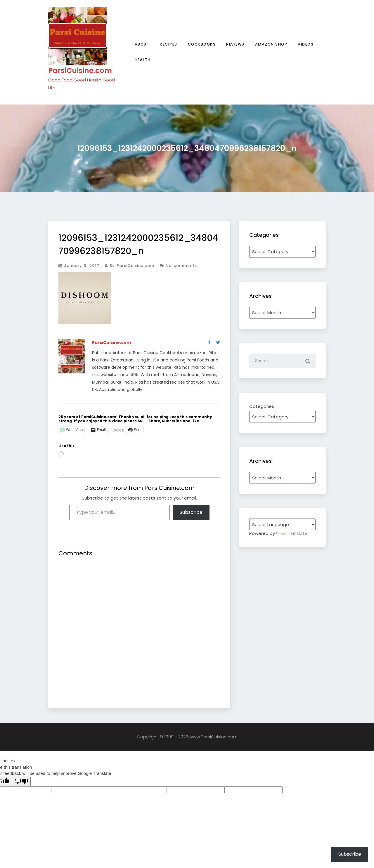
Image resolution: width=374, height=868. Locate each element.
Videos (306, 44)
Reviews (235, 44)
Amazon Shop (271, 44)
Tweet (117, 429)
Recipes (169, 44)
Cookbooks (202, 44)
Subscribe (191, 512)
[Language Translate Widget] (282, 524)
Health (143, 60)
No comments (178, 266)
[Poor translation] (21, 781)
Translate (292, 533)
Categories (262, 406)
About (142, 44)
